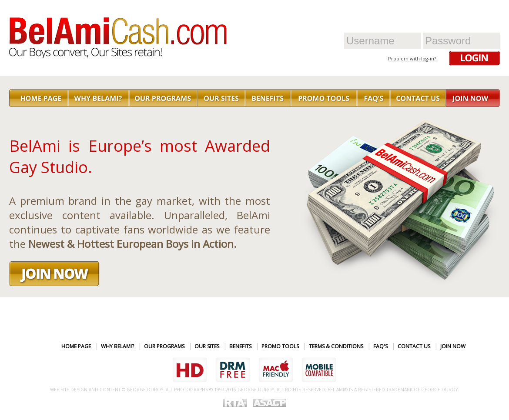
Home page (76, 346)
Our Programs (164, 346)
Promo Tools (280, 346)
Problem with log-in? (412, 58)
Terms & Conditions (336, 346)
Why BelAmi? (117, 346)
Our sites (207, 346)
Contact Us (414, 346)
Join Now (453, 346)
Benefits (240, 346)
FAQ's (380, 346)
